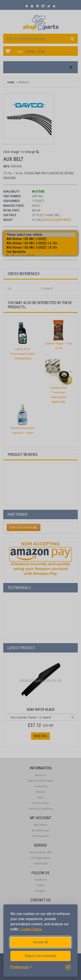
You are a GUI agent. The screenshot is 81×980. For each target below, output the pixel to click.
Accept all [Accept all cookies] (40, 942)
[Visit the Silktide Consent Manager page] (68, 967)
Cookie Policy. (32, 929)
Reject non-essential (40, 956)
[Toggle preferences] (21, 967)
